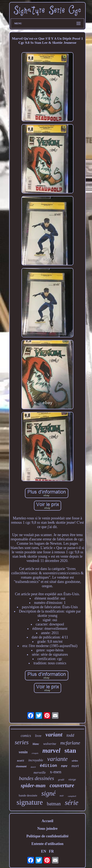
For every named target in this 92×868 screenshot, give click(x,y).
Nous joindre (47, 829)
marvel (52, 751)
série (72, 803)
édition (48, 766)
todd (70, 735)
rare (64, 766)
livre (38, 736)
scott (21, 761)
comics (26, 736)
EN (44, 851)
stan (70, 750)
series (22, 742)
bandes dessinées (37, 778)
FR (51, 851)
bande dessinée (28, 795)
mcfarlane (70, 743)
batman (54, 804)
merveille (40, 773)
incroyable (36, 760)
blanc (36, 744)
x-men (56, 772)
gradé (61, 780)
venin (23, 752)
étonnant (21, 766)
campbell (72, 796)
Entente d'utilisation (48, 844)
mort (75, 766)
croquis (35, 753)
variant (54, 735)
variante (57, 759)
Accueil (48, 821)
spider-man (33, 785)
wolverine (50, 744)
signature (30, 802)
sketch (33, 767)
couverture (62, 785)
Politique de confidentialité (47, 836)
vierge (72, 779)
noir (62, 796)
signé (48, 793)
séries (75, 761)
